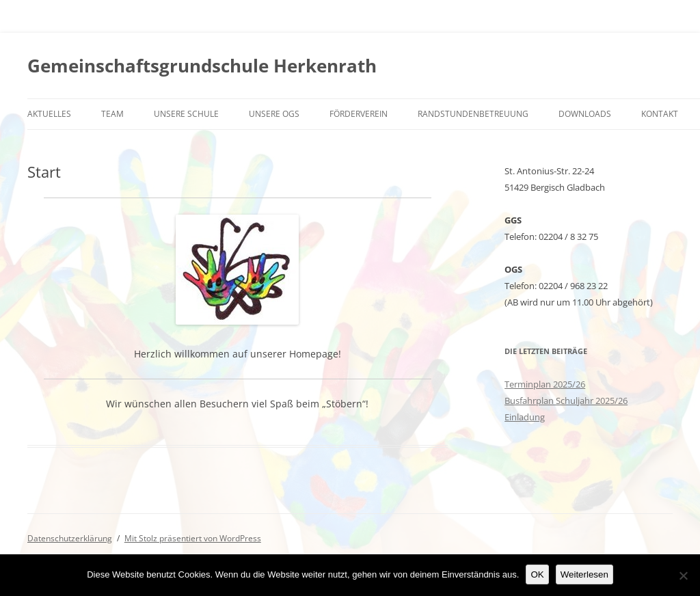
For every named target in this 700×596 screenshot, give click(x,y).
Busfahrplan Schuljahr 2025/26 (566, 401)
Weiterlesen (584, 574)
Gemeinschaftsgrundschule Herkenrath (202, 66)
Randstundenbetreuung (473, 114)
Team (112, 114)
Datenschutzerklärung (70, 538)
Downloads (585, 114)
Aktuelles (49, 114)
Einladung (525, 417)
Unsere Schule (186, 114)
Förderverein (359, 114)
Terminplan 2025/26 (545, 384)
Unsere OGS (274, 114)
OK (537, 574)
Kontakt (660, 114)
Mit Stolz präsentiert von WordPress (193, 538)
